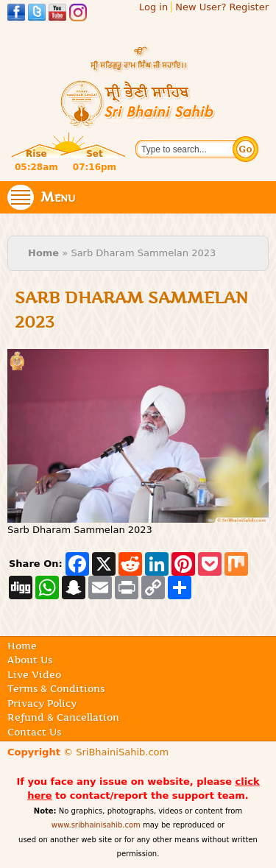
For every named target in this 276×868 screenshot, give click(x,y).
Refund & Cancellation (63, 717)
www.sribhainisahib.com (96, 825)
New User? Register (222, 7)
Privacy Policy (42, 703)
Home (43, 253)
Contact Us (34, 732)
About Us (30, 660)
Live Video (34, 674)
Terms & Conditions (56, 688)
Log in (153, 7)
